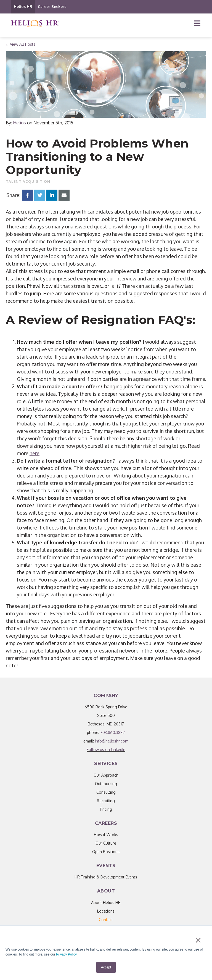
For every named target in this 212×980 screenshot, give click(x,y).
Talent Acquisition (28, 181)
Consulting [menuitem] (106, 792)
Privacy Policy (66, 954)
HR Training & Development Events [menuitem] (106, 877)
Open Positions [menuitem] (106, 852)
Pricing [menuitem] (106, 809)
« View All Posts (21, 44)
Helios (19, 123)
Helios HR (23, 6)
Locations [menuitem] (106, 911)
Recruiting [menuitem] (106, 801)
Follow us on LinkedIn (106, 750)
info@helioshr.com (112, 741)
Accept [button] (106, 967)
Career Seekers (52, 6)
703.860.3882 (112, 732)
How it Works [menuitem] (106, 835)
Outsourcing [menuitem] (106, 784)
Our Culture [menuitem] (106, 843)
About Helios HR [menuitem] (106, 903)
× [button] (198, 940)
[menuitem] (106, 920)
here (35, 453)
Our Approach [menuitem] (106, 775)
